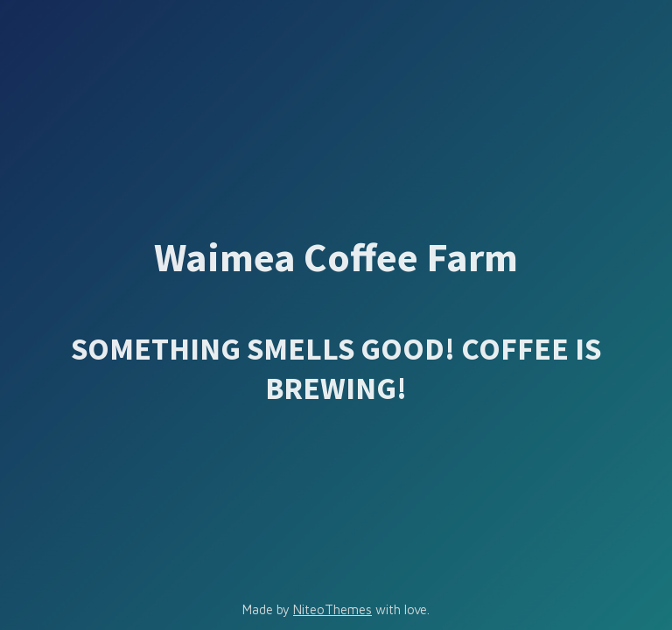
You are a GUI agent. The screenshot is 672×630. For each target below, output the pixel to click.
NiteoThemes (332, 609)
